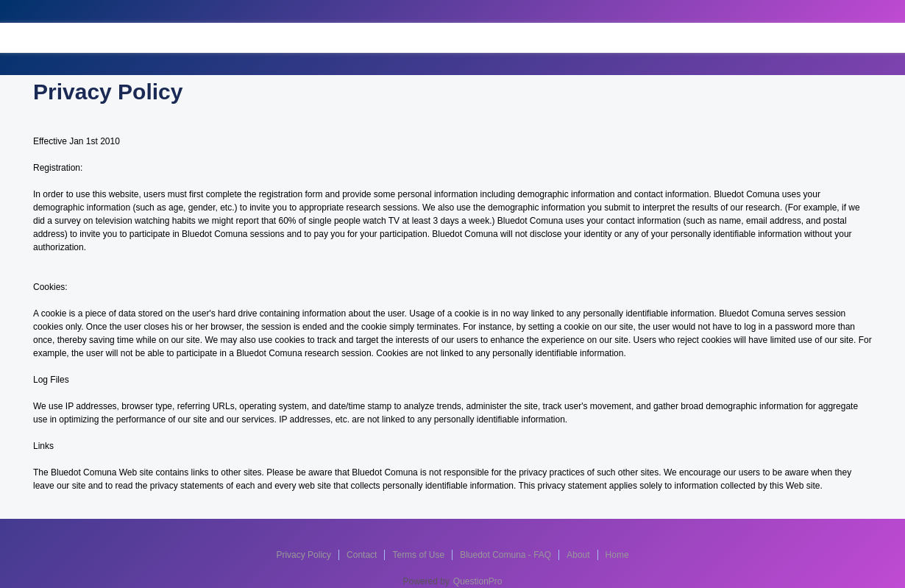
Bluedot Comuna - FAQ (505, 555)
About (578, 555)
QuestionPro (478, 581)
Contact (362, 555)
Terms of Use (418, 555)
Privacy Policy (304, 555)
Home (617, 555)
